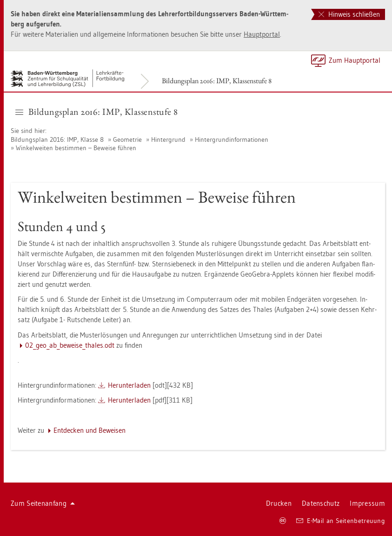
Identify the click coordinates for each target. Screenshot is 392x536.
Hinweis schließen (349, 14)
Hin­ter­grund (168, 139)
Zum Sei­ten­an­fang (43, 503)
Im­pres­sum (367, 503)
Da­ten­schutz (321, 503)
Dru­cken (279, 503)
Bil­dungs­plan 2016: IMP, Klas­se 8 (57, 139)
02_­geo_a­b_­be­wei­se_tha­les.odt (70, 345)
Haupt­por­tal (262, 34)
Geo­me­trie (127, 139)
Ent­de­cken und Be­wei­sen (90, 430)
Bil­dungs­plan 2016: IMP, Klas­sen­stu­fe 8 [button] (97, 112)
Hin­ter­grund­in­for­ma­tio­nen (232, 139)
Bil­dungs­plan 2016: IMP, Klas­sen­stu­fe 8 (217, 81)
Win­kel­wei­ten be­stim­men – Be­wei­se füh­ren (76, 148)
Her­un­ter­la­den (129, 385)
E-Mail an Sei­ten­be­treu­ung (341, 521)
